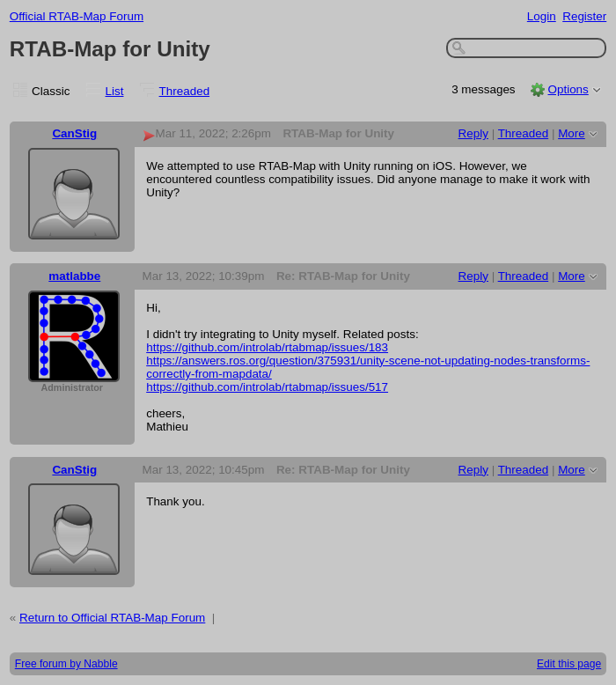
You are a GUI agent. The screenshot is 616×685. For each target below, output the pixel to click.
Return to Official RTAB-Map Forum (112, 618)
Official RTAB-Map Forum (77, 16)
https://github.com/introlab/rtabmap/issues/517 (267, 387)
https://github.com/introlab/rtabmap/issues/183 (267, 347)
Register (584, 16)
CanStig (74, 133)
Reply (473, 133)
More (572, 133)
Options (568, 89)
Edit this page (569, 664)
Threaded (185, 91)
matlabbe (74, 276)
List (115, 91)
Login (542, 16)
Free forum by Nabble (66, 664)
